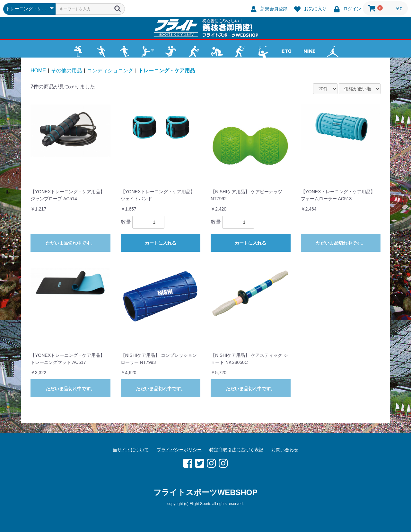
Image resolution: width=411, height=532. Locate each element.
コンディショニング (110, 71)
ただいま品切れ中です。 (70, 243)
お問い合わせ (285, 450)
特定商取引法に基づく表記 (236, 450)
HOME (38, 71)
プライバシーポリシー (179, 450)
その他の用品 (66, 71)
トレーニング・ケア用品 (167, 71)
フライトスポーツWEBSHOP (205, 492)
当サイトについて (131, 450)
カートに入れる (161, 243)
